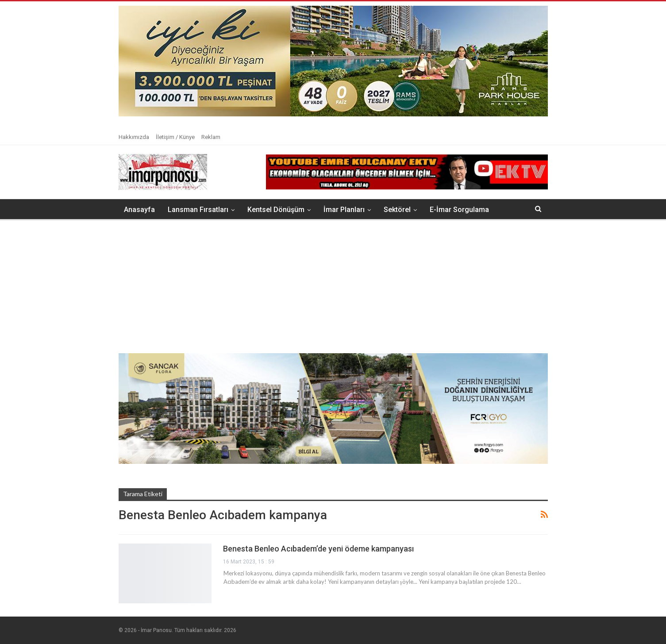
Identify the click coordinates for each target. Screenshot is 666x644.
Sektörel (397, 210)
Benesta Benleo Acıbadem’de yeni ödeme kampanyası (318, 549)
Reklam (211, 137)
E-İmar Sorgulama (459, 210)
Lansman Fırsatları (198, 210)
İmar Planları (344, 210)
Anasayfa (139, 210)
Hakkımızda (134, 137)
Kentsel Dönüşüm (276, 210)
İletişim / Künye (175, 137)
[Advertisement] (333, 287)
